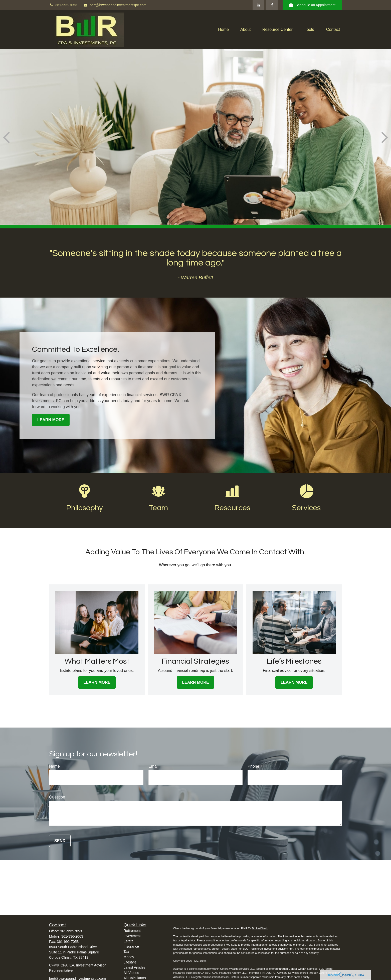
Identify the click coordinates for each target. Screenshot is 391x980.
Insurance (131, 946)
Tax (126, 952)
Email (153, 766)
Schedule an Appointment (312, 5)
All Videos (131, 973)
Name (54, 766)
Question (57, 797)
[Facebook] (272, 5)
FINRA (264, 973)
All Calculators (135, 978)
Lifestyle (130, 962)
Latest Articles (135, 967)
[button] (223, 30)
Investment (132, 936)
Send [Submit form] (60, 841)
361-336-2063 (72, 936)
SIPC (272, 973)
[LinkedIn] (258, 5)
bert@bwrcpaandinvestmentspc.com (115, 5)
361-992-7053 (63, 5)
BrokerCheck (260, 928)
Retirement (132, 931)
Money (129, 957)
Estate (129, 941)
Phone (253, 766)
